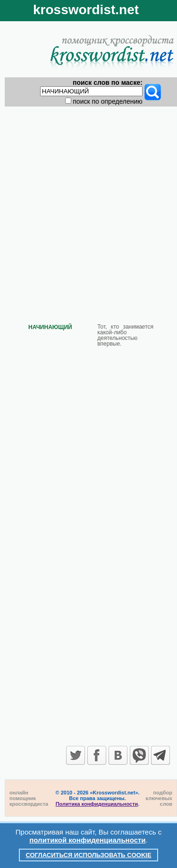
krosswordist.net (86, 10)
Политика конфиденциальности (97, 804)
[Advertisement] (88, 207)
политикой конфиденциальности (87, 840)
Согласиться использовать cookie (88, 855)
